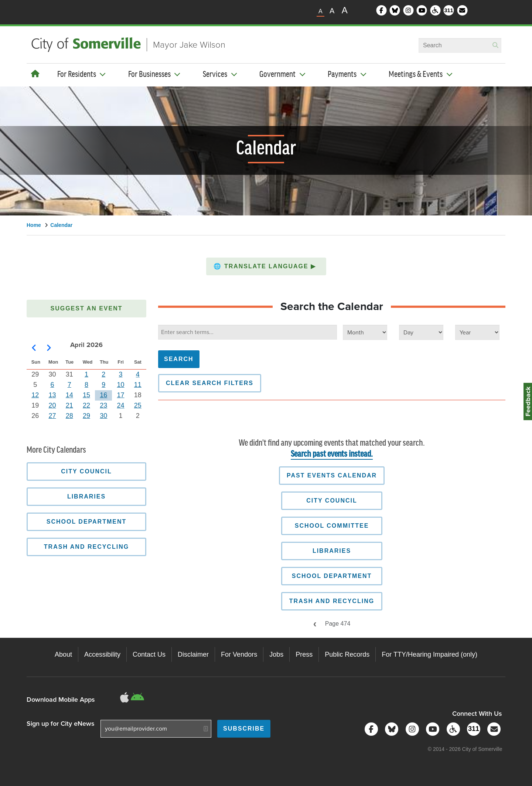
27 (52, 416)
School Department (332, 576)
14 (69, 395)
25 (138, 405)
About (63, 654)
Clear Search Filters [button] (210, 383)
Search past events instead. (332, 454)
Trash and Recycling (332, 601)
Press (304, 654)
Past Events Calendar (332, 475)
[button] (266, 266)
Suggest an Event (87, 308)
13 (52, 395)
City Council (332, 501)
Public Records (347, 654)
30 (103, 416)
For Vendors (239, 654)
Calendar (61, 225)
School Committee (332, 526)
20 (52, 405)
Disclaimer (193, 654)
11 (138, 385)
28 (69, 416)
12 (35, 395)
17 (121, 395)
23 (103, 405)
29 (86, 416)
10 (121, 385)
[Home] (35, 74)
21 (69, 405)
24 (121, 405)
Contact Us (149, 654)
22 (86, 405)
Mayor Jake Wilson (189, 45)
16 (103, 395)
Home (34, 225)
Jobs (276, 654)
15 (86, 395)
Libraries (332, 551)
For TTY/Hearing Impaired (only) (429, 654)
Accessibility (102, 654)
